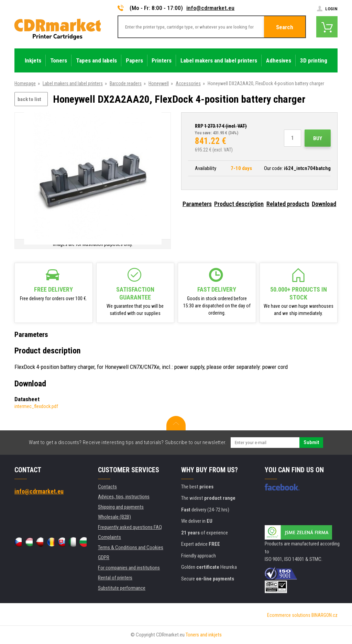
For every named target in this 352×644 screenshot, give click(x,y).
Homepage (25, 83)
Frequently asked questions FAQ (130, 527)
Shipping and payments (121, 507)
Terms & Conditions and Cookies (131, 547)
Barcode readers (126, 83)
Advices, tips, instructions (124, 497)
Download (324, 204)
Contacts (107, 487)
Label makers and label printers (73, 83)
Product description (239, 204)
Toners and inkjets (204, 635)
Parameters (197, 204)
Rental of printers (115, 578)
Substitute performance (122, 588)
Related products (288, 204)
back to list (29, 99)
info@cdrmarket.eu (210, 8)
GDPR (104, 557)
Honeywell (159, 83)
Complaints (109, 537)
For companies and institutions (129, 568)
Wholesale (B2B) (114, 517)
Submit (311, 442)
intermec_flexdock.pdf (36, 406)
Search (285, 27)
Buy (318, 138)
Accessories (188, 83)
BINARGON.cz (324, 615)
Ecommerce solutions (289, 615)
